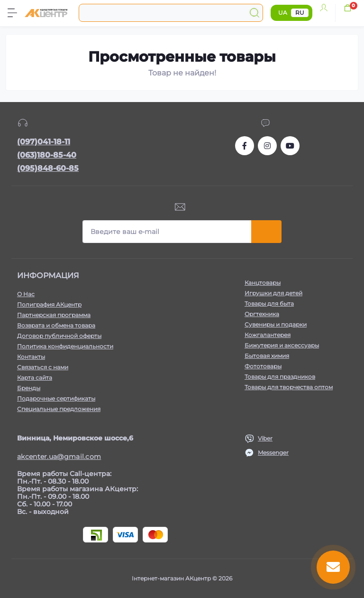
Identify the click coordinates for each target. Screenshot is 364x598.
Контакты (31, 357)
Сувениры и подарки (276, 324)
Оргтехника (262, 314)
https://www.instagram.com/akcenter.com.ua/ (267, 146)
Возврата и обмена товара (56, 325)
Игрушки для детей (273, 293)
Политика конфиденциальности (65, 346)
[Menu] (12, 13)
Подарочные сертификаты (56, 398)
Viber (265, 438)
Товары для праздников (280, 377)
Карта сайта (35, 378)
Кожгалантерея (268, 335)
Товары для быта (269, 304)
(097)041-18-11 (44, 142)
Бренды (29, 388)
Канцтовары (263, 283)
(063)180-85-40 (47, 155)
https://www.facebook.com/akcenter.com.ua (245, 146)
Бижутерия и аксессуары (282, 345)
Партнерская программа (54, 315)
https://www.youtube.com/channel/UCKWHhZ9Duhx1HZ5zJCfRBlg (290, 146)
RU (300, 13)
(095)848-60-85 (48, 168)
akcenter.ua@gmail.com (59, 457)
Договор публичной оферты (59, 336)
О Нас (26, 294)
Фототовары (263, 366)
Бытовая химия (267, 356)
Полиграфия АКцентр (49, 304)
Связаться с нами (43, 367)
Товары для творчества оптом (289, 387)
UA (283, 13)
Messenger (273, 453)
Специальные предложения (59, 409)
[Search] (255, 13)
